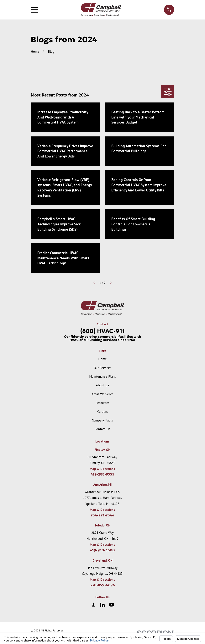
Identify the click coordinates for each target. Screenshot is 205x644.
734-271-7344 (102, 515)
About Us (102, 385)
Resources (102, 403)
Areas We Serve (102, 394)
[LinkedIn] (102, 605)
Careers (102, 412)
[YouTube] (112, 605)
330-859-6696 (102, 585)
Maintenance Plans (102, 377)
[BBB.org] (93, 605)
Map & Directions (102, 469)
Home (102, 359)
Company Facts (102, 420)
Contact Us (102, 429)
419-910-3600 (102, 550)
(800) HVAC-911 (102, 331)
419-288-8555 (102, 474)
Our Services (102, 368)
